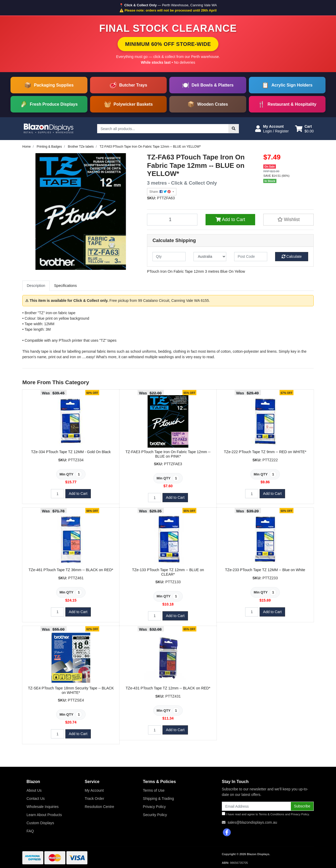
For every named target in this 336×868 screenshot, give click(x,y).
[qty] (169, 257)
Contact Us (36, 799)
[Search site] (234, 129)
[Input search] (163, 129)
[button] (272, 129)
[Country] (210, 257)
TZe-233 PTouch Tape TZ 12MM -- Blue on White (265, 570)
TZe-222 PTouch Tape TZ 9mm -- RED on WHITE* (265, 452)
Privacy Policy (154, 807)
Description (36, 286)
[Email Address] (256, 806)
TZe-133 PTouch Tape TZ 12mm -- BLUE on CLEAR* (168, 572)
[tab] (36, 286)
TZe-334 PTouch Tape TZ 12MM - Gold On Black (71, 452)
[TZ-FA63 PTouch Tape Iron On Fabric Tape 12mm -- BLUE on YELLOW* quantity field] (172, 219)
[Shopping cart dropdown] (304, 129)
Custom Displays (40, 823)
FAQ (30, 831)
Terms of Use (154, 790)
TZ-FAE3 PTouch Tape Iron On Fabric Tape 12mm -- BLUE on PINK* (168, 454)
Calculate (292, 256)
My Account (94, 790)
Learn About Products (44, 815)
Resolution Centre (99, 807)
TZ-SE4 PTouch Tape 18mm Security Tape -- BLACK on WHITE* (71, 690)
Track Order (94, 799)
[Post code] (251, 257)
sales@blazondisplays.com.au (252, 822)
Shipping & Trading (158, 799)
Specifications (65, 286)
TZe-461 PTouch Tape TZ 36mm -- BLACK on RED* (71, 570)
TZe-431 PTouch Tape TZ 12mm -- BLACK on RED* (168, 688)
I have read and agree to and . (266, 814)
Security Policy (155, 815)
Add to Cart (230, 219)
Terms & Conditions (272, 814)
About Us (34, 790)
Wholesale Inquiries (43, 807)
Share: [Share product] (161, 192)
